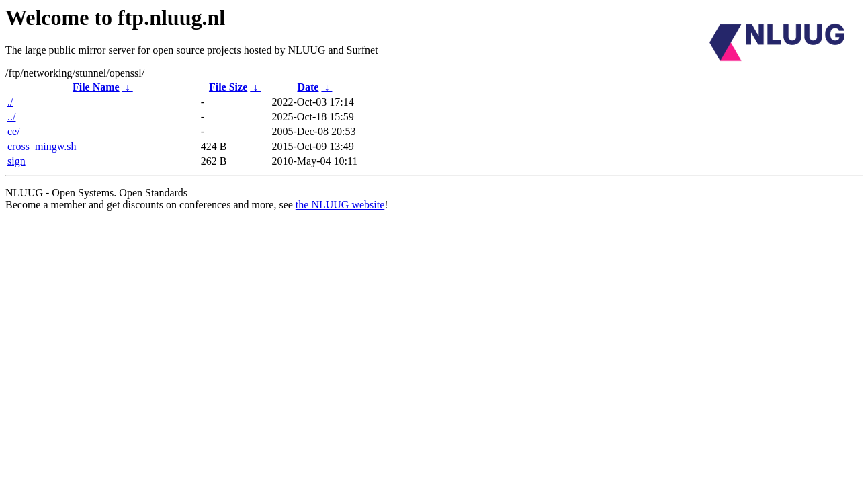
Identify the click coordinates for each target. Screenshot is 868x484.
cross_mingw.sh (42, 146)
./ (10, 102)
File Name (96, 87)
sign (16, 161)
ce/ (14, 131)
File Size (228, 87)
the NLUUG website (340, 205)
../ (11, 117)
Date (308, 87)
